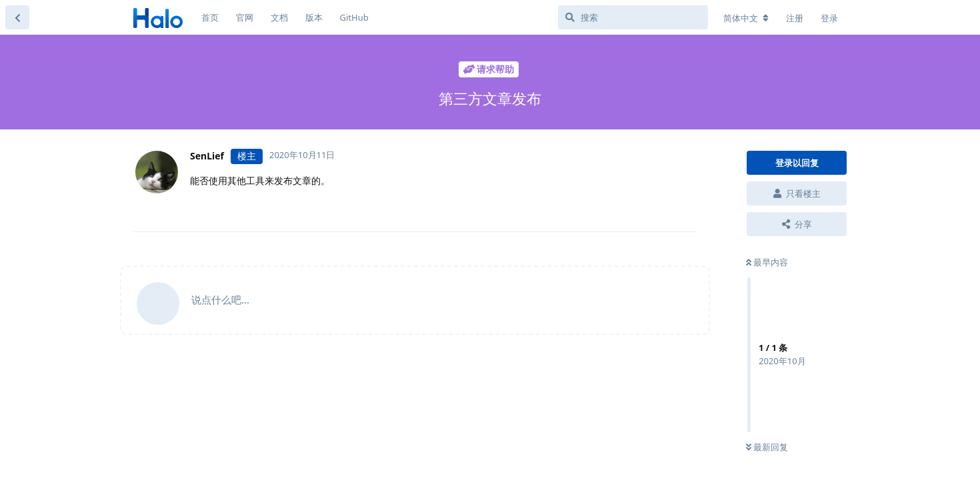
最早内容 (767, 262)
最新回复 (767, 447)
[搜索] (633, 17)
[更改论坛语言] (746, 18)
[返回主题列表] (17, 17)
